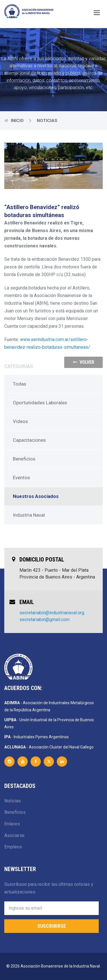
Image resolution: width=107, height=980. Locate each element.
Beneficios (24, 459)
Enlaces (12, 824)
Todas (20, 384)
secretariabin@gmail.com (45, 620)
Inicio (17, 121)
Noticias (13, 801)
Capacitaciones (29, 440)
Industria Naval (29, 515)
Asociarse (14, 835)
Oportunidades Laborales (40, 403)
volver (83, 362)
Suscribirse (52, 926)
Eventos (21, 478)
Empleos (13, 847)
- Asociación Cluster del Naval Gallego (49, 747)
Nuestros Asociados (36, 496)
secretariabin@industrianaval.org (52, 613)
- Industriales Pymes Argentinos (37, 737)
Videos (20, 421)
